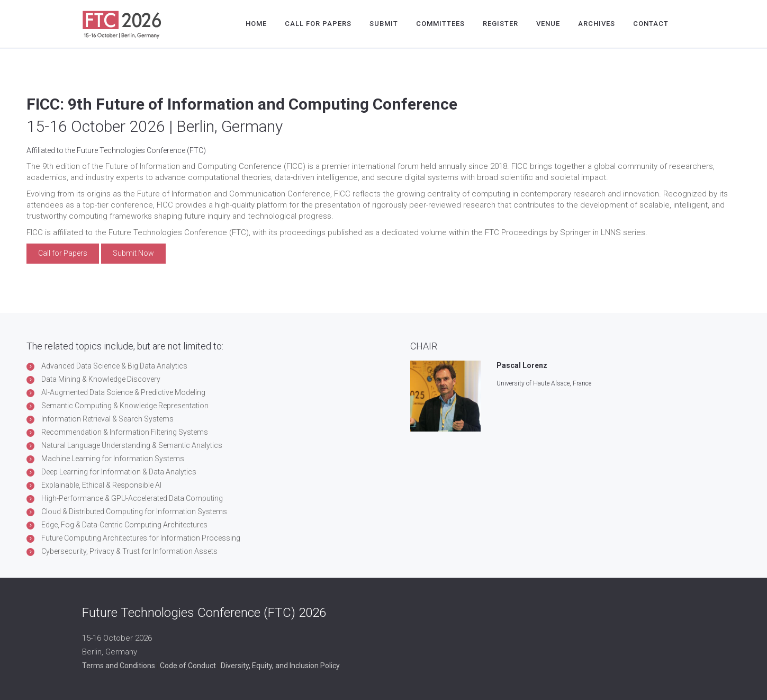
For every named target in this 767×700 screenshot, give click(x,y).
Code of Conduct (188, 666)
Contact (651, 24)
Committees (440, 24)
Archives (597, 24)
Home (256, 24)
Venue (548, 24)
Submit (384, 24)
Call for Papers (318, 24)
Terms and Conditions (119, 666)
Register (500, 24)
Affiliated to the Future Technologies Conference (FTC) (116, 150)
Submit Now (133, 253)
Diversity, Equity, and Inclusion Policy (280, 666)
